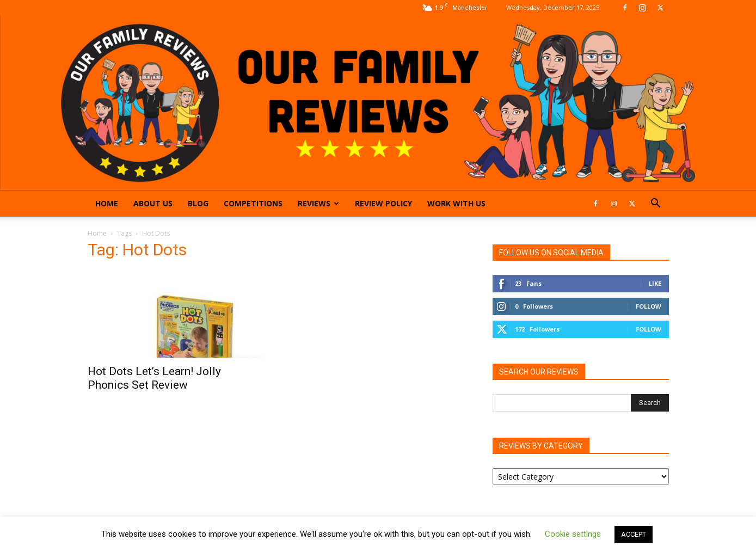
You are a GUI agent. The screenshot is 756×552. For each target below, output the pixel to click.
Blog (198, 203)
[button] (656, 204)
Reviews (318, 203)
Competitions (253, 203)
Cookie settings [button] (573, 534)
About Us (153, 203)
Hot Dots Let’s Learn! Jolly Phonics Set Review (154, 378)
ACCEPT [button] (634, 534)
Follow (649, 306)
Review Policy (383, 203)
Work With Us (456, 203)
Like (655, 283)
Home (107, 203)
